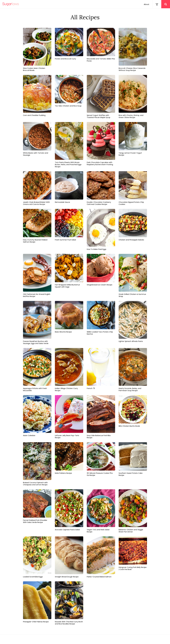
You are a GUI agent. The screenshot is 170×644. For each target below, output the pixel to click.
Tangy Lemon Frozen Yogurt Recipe (130, 154)
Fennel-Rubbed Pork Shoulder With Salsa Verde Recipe (35, 521)
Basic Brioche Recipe (63, 332)
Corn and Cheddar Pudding (34, 115)
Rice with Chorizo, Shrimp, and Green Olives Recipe (131, 116)
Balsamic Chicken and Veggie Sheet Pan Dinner (131, 531)
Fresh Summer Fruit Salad (65, 240)
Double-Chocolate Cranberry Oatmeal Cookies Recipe (99, 203)
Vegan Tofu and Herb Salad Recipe (98, 531)
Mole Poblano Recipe (63, 473)
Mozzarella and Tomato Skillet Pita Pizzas (101, 60)
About (147, 4)
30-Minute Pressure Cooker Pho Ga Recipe (100, 474)
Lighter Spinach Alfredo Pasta (131, 341)
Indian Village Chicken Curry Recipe (66, 389)
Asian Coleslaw (29, 435)
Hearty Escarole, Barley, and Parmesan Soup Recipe (130, 389)
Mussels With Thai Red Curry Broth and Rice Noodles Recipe (69, 623)
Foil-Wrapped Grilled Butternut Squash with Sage (67, 286)
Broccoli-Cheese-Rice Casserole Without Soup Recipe (132, 69)
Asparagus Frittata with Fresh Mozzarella (35, 389)
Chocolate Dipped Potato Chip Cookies (131, 203)
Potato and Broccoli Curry (65, 59)
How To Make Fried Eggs (97, 249)
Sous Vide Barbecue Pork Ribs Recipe (99, 437)
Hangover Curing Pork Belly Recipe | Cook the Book (133, 568)
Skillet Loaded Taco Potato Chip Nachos (100, 333)
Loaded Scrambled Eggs (33, 577)
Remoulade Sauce (62, 202)
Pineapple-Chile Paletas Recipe (36, 622)
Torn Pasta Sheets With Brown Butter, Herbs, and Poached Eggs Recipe (68, 165)
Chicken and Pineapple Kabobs (131, 240)
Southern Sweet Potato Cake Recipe (131, 474)
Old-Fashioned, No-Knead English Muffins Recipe (37, 295)
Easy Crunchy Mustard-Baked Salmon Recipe (35, 241)
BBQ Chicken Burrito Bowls (129, 426)
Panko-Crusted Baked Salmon (99, 577)
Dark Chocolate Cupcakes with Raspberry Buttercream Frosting (100, 163)
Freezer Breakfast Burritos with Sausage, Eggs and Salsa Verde (36, 342)
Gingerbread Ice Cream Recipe (100, 285)
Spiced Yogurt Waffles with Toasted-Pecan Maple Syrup (99, 116)
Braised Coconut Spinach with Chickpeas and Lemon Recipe (35, 484)
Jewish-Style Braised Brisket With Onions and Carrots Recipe (36, 203)
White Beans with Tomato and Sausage (36, 154)
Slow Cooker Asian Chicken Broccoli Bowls (34, 69)
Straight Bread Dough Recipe (67, 577)
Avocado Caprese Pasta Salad (67, 530)
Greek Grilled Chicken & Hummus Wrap (132, 295)
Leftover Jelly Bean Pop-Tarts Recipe (67, 437)
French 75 (91, 388)
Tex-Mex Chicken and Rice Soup (68, 106)
